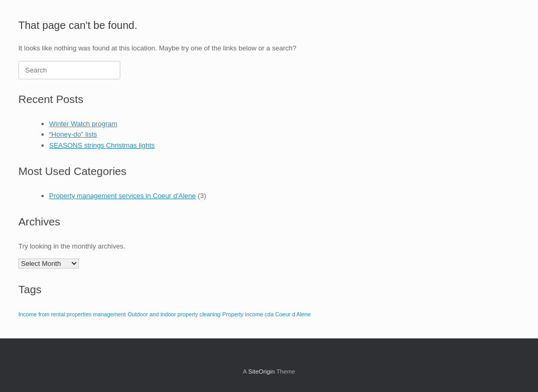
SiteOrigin (261, 372)
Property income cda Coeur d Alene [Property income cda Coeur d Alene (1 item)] (266, 314)
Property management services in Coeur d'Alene (123, 196)
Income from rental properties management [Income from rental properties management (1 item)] (72, 314)
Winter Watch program (84, 124)
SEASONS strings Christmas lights (102, 145)
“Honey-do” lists (73, 134)
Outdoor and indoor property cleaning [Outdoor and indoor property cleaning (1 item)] (174, 314)
